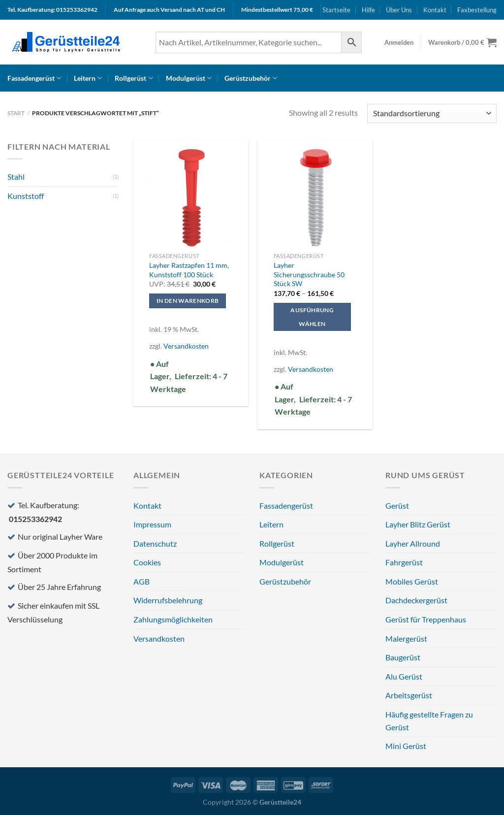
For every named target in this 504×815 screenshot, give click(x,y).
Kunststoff (26, 196)
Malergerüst (406, 638)
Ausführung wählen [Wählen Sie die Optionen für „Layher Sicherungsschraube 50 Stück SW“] (312, 317)
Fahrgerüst (404, 562)
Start (16, 113)
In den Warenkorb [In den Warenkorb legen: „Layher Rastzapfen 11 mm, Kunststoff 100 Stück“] (188, 301)
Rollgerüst (134, 78)
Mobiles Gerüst (412, 581)
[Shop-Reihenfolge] (432, 114)
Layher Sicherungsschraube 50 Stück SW (309, 274)
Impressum (152, 524)
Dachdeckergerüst (416, 600)
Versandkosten (186, 346)
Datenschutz (155, 543)
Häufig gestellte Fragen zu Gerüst (429, 721)
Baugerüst (403, 657)
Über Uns (399, 10)
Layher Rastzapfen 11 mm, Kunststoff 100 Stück (189, 270)
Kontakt (435, 10)
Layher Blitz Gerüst (418, 524)
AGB (142, 581)
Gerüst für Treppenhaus (426, 619)
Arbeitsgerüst (409, 695)
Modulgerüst (189, 78)
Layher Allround (413, 543)
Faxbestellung (477, 10)
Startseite (336, 10)
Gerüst (397, 505)
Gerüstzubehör (251, 78)
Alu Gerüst (404, 676)
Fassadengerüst (34, 78)
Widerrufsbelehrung (168, 600)
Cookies (147, 562)
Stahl (16, 177)
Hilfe (368, 10)
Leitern (88, 78)
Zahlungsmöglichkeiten (173, 619)
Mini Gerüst (406, 746)
